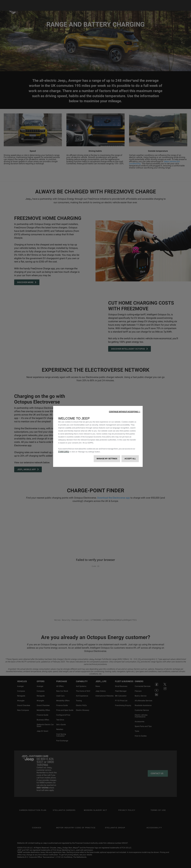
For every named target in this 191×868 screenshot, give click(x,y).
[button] (125, 412)
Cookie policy (63, 452)
